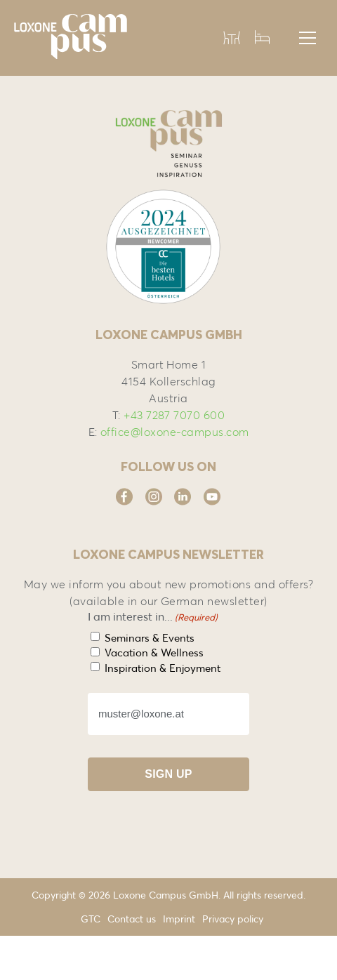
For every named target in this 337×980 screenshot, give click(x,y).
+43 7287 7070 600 (174, 415)
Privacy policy (233, 919)
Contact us (132, 919)
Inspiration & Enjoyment (163, 668)
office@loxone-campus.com (175, 432)
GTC (91, 919)
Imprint (179, 919)
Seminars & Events (150, 638)
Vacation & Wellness (154, 653)
